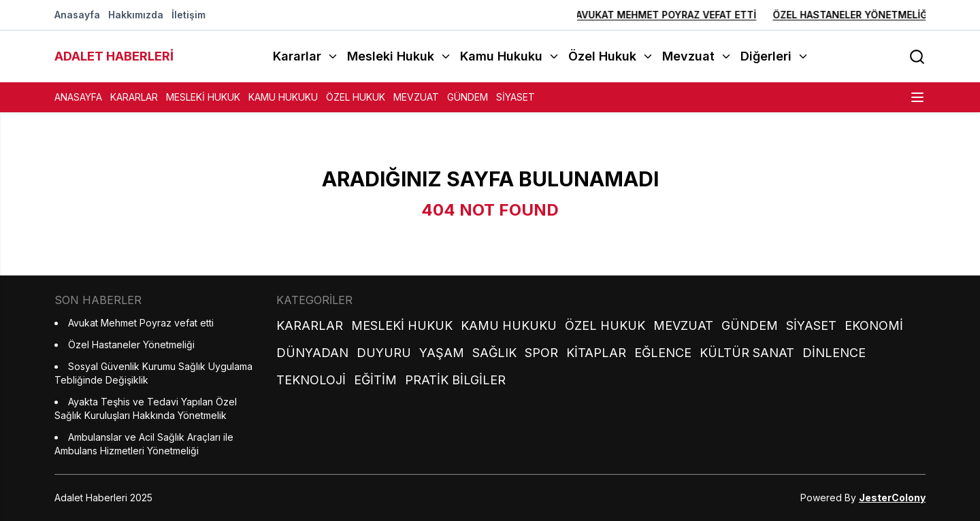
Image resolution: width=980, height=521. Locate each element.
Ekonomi (874, 325)
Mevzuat (416, 97)
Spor (541, 353)
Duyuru (384, 353)
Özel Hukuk (356, 97)
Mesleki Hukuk (203, 97)
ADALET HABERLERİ (114, 56)
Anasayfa (77, 15)
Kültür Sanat (747, 353)
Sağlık (494, 353)
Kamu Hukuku (283, 97)
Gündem (468, 97)
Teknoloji (311, 380)
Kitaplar (596, 353)
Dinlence (834, 353)
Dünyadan (312, 353)
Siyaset (516, 97)
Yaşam (442, 353)
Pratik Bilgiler (455, 380)
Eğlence (663, 353)
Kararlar (134, 97)
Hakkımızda (136, 15)
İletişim (189, 15)
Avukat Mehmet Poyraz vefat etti (642, 15)
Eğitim (375, 380)
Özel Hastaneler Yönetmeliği (827, 15)
